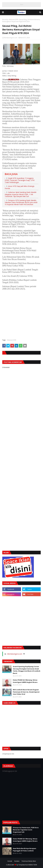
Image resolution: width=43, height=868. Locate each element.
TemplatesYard (23, 865)
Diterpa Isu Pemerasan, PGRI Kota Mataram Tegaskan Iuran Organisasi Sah (26, 830)
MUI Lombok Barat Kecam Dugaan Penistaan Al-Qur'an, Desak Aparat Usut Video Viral (26, 692)
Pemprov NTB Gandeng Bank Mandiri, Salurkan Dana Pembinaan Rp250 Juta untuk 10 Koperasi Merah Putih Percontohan (21, 202)
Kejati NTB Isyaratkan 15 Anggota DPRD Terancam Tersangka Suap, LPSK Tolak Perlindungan (20, 180)
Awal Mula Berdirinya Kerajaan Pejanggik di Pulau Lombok (24, 850)
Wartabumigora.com (11, 38)
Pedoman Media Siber (29, 861)
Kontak (10, 861)
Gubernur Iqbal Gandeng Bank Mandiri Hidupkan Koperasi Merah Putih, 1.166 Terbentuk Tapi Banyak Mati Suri (21, 194)
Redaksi (17, 861)
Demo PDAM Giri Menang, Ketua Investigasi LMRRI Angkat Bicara (25, 681)
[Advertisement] (21, 315)
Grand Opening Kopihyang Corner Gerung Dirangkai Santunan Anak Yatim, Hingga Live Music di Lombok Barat (27, 670)
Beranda (5, 20)
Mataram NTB (14, 20)
